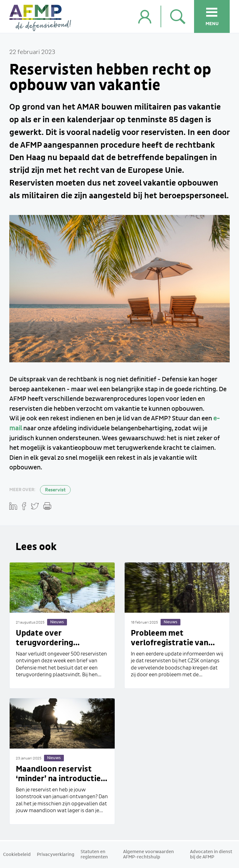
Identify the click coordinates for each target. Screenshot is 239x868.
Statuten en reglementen (94, 855)
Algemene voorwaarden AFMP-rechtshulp (148, 855)
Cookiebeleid (17, 855)
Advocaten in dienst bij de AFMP (211, 855)
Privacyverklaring (56, 855)
